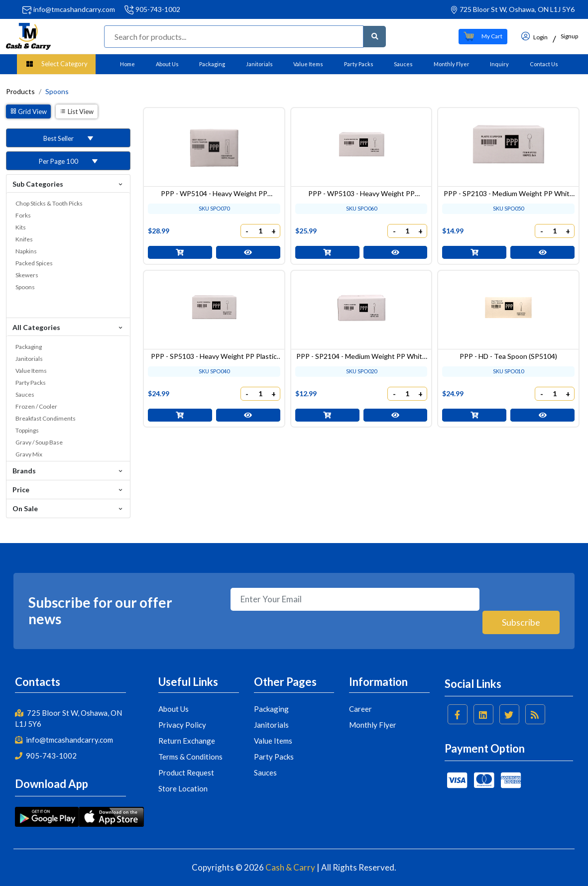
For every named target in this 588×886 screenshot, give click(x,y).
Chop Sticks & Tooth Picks (49, 203)
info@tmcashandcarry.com (74, 9)
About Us (167, 64)
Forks (23, 215)
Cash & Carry (290, 867)
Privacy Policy (182, 725)
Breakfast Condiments (46, 418)
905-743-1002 (158, 9)
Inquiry (499, 64)
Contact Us (544, 64)
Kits (21, 227)
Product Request (186, 773)
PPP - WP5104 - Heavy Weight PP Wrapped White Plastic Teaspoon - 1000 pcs (214, 190)
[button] (483, 37)
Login (534, 36)
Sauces (403, 64)
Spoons (25, 287)
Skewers (27, 275)
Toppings (27, 430)
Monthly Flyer (452, 64)
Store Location (183, 788)
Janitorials (259, 64)
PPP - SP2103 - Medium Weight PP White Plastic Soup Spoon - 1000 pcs (509, 190)
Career (360, 709)
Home (127, 64)
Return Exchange (187, 741)
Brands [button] (68, 470)
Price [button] (68, 489)
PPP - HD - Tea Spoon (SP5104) (508, 349)
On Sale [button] (68, 508)
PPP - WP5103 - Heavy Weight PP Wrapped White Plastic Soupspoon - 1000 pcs (361, 190)
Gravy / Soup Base (39, 442)
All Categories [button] (68, 327)
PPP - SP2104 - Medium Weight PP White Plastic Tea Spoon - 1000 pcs (361, 350)
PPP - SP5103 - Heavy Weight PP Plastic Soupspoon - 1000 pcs (214, 350)
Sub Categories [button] (68, 183)
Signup (569, 36)
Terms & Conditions (190, 757)
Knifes (24, 239)
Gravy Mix (29, 454)
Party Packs (359, 64)
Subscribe (521, 622)
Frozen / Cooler (36, 406)
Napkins (26, 251)
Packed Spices (34, 263)
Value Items (308, 64)
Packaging (212, 64)
